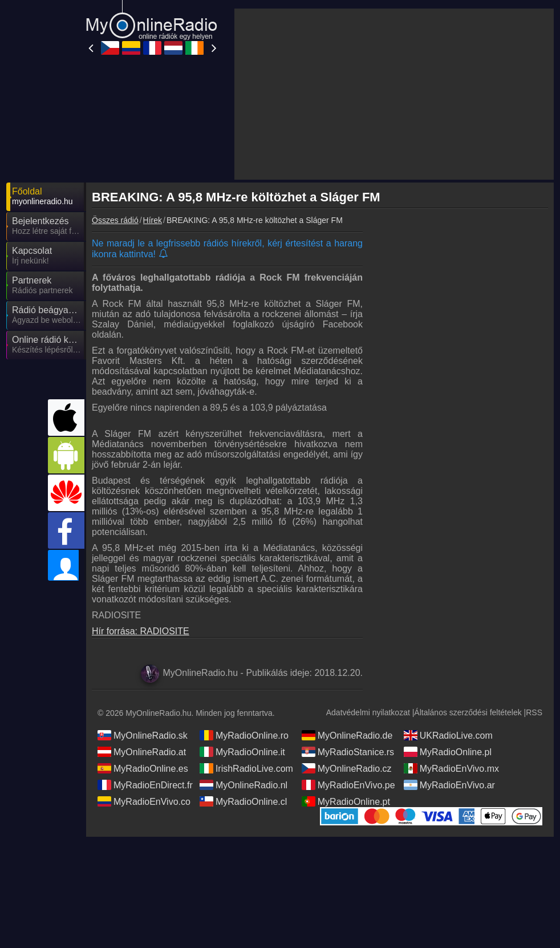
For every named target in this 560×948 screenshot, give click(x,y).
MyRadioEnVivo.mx (451, 666)
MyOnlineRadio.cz (347, 666)
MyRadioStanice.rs (348, 649)
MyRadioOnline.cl (243, 699)
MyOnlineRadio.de (347, 633)
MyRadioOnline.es (143, 666)
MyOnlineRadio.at (142, 649)
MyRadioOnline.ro (244, 633)
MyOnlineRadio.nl (244, 682)
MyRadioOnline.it (242, 649)
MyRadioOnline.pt (346, 699)
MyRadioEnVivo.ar (449, 682)
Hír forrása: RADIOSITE (141, 528)
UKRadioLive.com (448, 633)
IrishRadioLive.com (246, 666)
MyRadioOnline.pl (448, 649)
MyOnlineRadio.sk (143, 633)
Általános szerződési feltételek (468, 610)
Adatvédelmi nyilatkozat (368, 610)
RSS (534, 610)
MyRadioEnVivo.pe (348, 682)
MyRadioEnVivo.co (144, 699)
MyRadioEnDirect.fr (145, 682)
